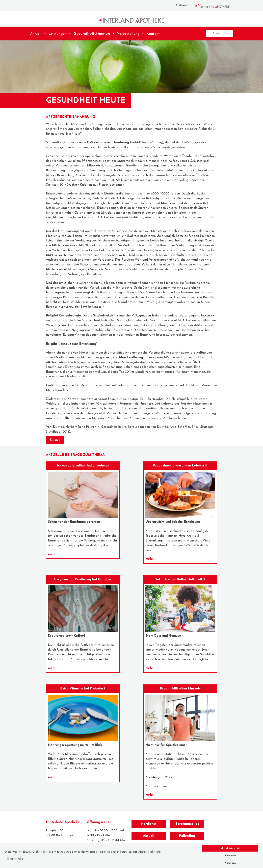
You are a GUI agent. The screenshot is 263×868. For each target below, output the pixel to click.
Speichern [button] (230, 856)
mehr (52, 554)
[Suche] (220, 34)
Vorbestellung (128, 34)
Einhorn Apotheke (215, 6)
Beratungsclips (187, 824)
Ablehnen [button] (230, 863)
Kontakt (153, 34)
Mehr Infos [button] (155, 852)
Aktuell (36, 34)
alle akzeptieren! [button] (230, 848)
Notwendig (15, 859)
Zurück (55, 440)
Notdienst (181, 5)
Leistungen (58, 34)
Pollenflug (187, 836)
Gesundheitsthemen (92, 34)
